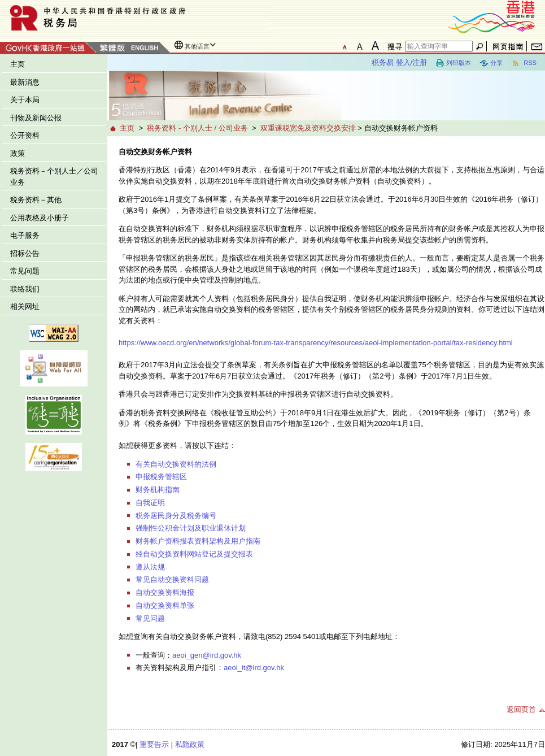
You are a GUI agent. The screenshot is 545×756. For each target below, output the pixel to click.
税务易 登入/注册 (399, 62)
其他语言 (197, 46)
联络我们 (25, 289)
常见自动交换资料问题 (172, 579)
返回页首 (521, 709)
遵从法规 (150, 567)
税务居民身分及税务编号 (176, 516)
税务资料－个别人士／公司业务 (54, 177)
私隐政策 (190, 744)
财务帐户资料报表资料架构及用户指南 (198, 541)
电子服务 (25, 235)
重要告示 (154, 744)
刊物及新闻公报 (36, 118)
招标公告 (25, 253)
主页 (18, 64)
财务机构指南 (158, 490)
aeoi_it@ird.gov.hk (254, 668)
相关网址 (25, 307)
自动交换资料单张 (165, 605)
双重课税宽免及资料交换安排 (308, 128)
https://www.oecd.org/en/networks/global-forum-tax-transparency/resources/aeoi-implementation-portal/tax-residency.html (316, 343)
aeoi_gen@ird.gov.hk (207, 655)
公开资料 (25, 135)
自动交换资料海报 (165, 592)
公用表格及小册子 (40, 218)
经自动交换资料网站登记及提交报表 (194, 554)
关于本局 (25, 100)
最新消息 (25, 82)
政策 (18, 153)
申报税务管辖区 (161, 477)
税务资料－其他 (36, 200)
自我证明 (150, 503)
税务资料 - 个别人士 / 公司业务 (197, 128)
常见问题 (25, 271)
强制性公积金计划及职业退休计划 (191, 528)
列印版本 (453, 63)
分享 (491, 63)
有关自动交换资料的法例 (176, 464)
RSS (524, 63)
